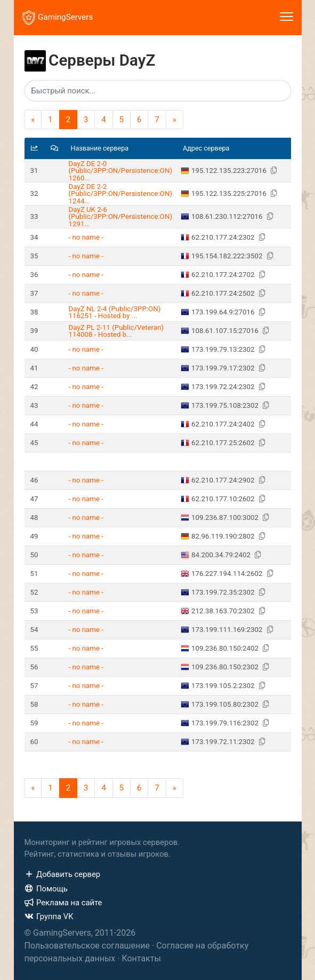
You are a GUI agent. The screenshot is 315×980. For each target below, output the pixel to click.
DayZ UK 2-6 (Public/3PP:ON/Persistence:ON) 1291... (121, 217)
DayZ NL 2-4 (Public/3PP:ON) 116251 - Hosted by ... (115, 312)
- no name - (86, 237)
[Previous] (33, 120)
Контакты (141, 958)
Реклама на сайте (63, 903)
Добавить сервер (63, 874)
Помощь (46, 889)
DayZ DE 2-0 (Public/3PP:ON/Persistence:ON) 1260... (121, 171)
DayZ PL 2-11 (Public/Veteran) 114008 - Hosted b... (116, 331)
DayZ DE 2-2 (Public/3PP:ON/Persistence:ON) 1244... (121, 194)
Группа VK (49, 916)
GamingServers (58, 18)
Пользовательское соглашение (87, 946)
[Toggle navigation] (286, 18)
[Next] (175, 120)
